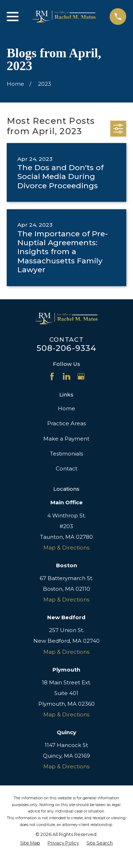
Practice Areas (66, 423)
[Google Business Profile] (81, 376)
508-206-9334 (67, 348)
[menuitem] (30, 843)
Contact (66, 469)
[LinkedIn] (66, 376)
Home (66, 408)
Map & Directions (66, 548)
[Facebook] (52, 376)
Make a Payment (66, 439)
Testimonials (66, 454)
